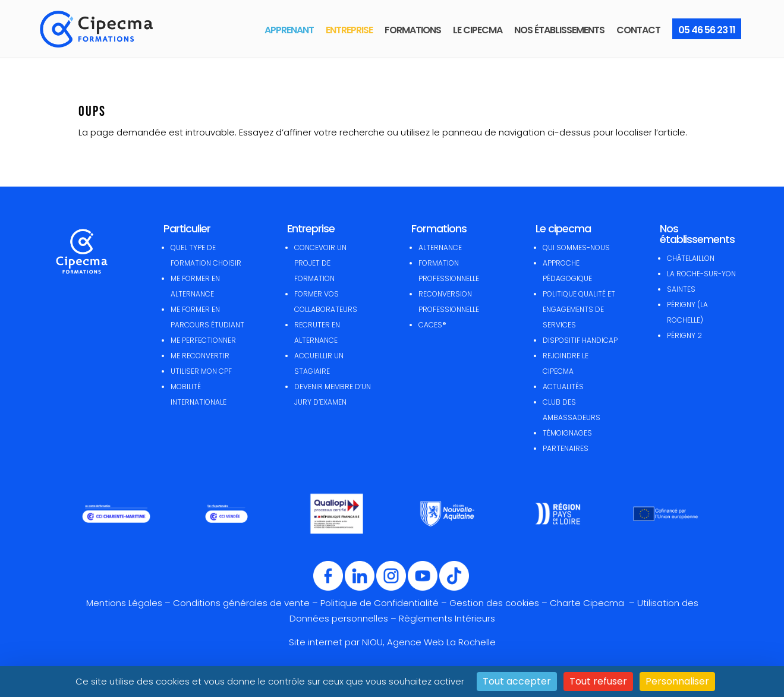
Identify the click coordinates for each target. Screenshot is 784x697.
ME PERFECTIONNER (203, 340)
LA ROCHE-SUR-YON (701, 274)
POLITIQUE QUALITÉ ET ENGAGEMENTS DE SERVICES (579, 309)
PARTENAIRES (566, 448)
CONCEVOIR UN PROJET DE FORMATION (320, 263)
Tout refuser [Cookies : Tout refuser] (598, 681)
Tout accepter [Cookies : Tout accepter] (517, 681)
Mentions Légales (124, 603)
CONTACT (638, 30)
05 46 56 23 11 (707, 30)
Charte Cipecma (588, 603)
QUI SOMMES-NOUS (576, 247)
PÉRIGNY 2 (684, 335)
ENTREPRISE (349, 30)
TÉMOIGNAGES (567, 433)
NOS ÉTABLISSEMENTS (559, 30)
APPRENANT (289, 30)
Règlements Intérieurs (447, 618)
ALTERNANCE (440, 247)
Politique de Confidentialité (380, 603)
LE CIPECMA (478, 30)
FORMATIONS (413, 30)
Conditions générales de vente (241, 603)
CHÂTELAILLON (691, 258)
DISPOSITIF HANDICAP (580, 340)
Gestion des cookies (494, 603)
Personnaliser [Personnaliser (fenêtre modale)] (677, 681)
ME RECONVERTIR (200, 356)
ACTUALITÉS (563, 387)
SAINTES (681, 289)
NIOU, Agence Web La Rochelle (429, 642)
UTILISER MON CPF (201, 371)
